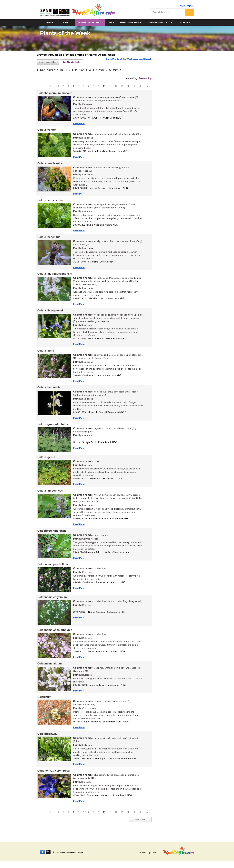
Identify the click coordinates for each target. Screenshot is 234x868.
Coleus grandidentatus (52, 428)
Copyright (144, 853)
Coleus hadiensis (48, 391)
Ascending (132, 78)
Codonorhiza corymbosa (53, 778)
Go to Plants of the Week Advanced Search (129, 62)
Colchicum (44, 703)
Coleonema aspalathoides (54, 636)
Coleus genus (46, 461)
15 (134, 86)
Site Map (154, 853)
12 (116, 86)
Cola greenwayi (47, 741)
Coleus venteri (46, 130)
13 (122, 86)
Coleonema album (49, 670)
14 (128, 86)
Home (50, 23)
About (67, 23)
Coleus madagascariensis (54, 276)
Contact (185, 23)
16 (140, 86)
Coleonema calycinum (51, 602)
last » (147, 86)
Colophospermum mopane (54, 93)
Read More (78, 124)
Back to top (140, 827)
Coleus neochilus (48, 239)
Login (183, 6)
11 (110, 86)
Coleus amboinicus (49, 495)
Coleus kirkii (45, 353)
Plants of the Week (90, 23)
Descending (145, 78)
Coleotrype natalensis (51, 535)
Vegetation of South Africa (125, 23)
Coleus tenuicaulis (49, 164)
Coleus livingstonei (50, 313)
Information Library (161, 23)
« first (51, 86)
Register (190, 6)
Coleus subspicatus (50, 201)
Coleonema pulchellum (52, 569)
